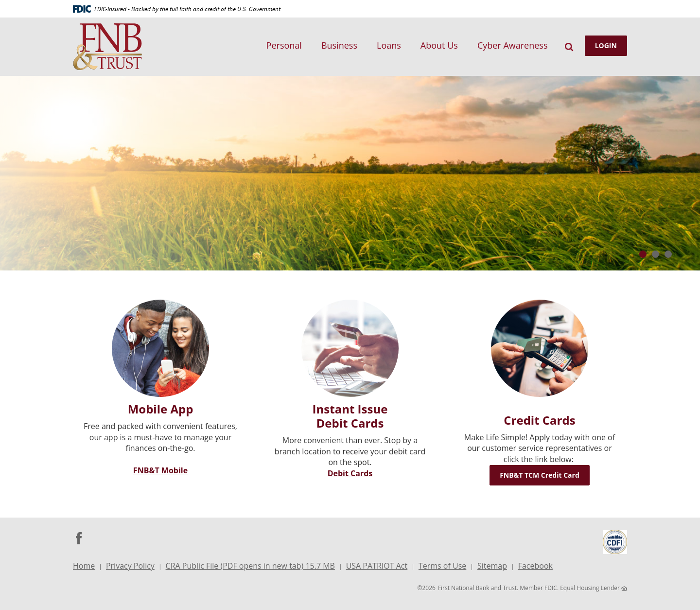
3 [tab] (668, 254)
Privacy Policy (130, 566)
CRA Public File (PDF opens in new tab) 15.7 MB (250, 567)
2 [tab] (656, 254)
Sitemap (492, 566)
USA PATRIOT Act (377, 566)
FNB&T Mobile (160, 470)
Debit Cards (350, 473)
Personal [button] (284, 45)
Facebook (535, 567)
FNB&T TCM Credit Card (545, 475)
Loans (389, 45)
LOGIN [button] (606, 45)
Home (84, 566)
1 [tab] (643, 254)
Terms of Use (442, 566)
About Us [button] (439, 45)
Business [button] (339, 45)
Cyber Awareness (513, 45)
